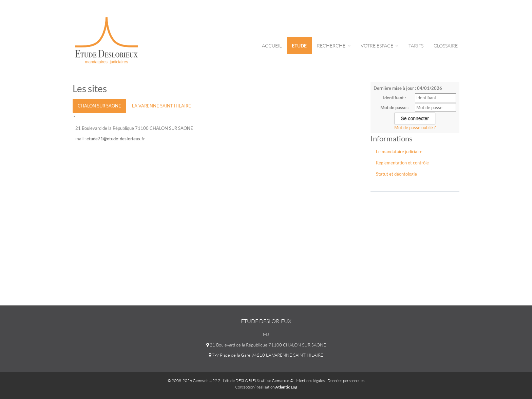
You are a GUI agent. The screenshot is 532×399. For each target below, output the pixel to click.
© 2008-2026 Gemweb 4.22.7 (194, 381)
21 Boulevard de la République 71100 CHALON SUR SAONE (266, 345)
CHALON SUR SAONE (99, 106)
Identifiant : (394, 98)
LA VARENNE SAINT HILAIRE (161, 106)
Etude (299, 46)
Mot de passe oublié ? (415, 127)
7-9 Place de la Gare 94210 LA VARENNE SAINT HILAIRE (266, 355)
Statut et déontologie (396, 174)
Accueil (272, 46)
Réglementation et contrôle (402, 163)
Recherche (334, 46)
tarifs (416, 46)
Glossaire (446, 46)
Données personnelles (346, 381)
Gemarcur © (283, 381)
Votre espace (379, 46)
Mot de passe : (394, 107)
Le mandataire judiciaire (399, 152)
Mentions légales (310, 381)
